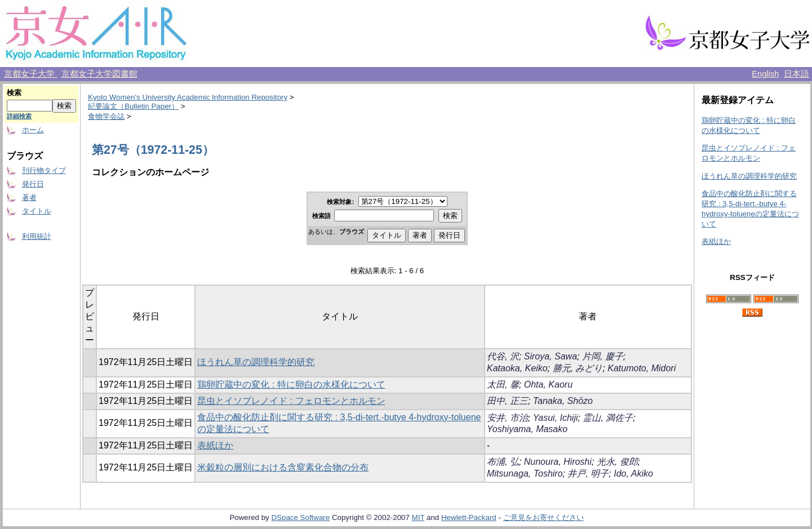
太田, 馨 (503, 384)
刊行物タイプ (44, 170)
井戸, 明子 (588, 474)
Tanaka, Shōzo (563, 401)
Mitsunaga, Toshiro (525, 474)
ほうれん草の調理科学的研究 (256, 362)
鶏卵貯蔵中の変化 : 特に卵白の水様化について (291, 384)
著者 (29, 197)
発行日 (33, 184)
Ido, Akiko (633, 474)
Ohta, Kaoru (548, 384)
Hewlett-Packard (469, 517)
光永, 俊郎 (617, 462)
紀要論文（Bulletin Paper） (133, 106)
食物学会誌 (106, 116)
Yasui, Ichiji (556, 418)
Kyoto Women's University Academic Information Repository (188, 97)
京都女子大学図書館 (99, 74)
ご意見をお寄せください (543, 517)
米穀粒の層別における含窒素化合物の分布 (283, 467)
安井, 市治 (507, 418)
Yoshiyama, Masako (527, 429)
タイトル (37, 211)
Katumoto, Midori (642, 368)
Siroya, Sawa (551, 356)
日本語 (797, 74)
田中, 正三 (507, 401)
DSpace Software (300, 517)
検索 (14, 93)
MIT (418, 517)
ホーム (33, 130)
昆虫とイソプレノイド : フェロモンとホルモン (291, 401)
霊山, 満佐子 (608, 418)
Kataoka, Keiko (517, 368)
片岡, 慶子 (603, 356)
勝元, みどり (578, 368)
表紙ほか (215, 445)
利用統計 (37, 236)
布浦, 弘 (503, 462)
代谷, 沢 (503, 356)
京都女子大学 (30, 74)
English (765, 74)
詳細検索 (19, 116)
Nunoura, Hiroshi (558, 462)
